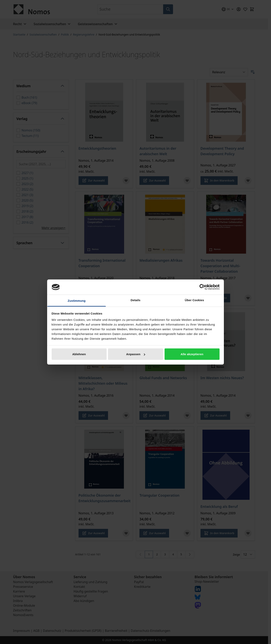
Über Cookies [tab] (194, 300)
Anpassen (136, 354)
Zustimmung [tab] (77, 300)
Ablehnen (79, 354)
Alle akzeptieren (192, 354)
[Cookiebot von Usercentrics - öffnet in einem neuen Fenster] (202, 287)
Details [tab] (135, 300)
